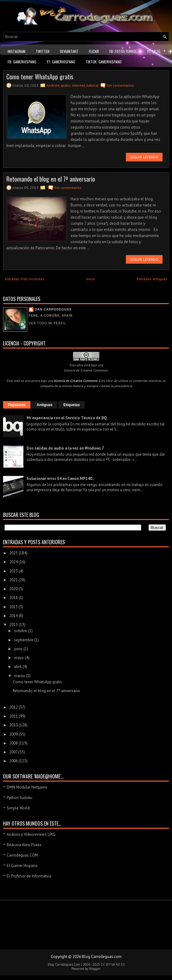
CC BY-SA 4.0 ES (113, 964)
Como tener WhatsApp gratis (40, 77)
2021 (14, 580)
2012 (14, 707)
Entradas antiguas (152, 279)
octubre (21, 631)
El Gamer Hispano (22, 866)
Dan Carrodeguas (53, 309)
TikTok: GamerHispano (104, 62)
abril (18, 667)
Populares (17, 405)
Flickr (94, 51)
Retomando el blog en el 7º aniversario (51, 179)
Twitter (43, 51)
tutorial (93, 85)
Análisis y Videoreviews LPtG (31, 834)
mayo (19, 658)
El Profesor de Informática (29, 876)
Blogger (95, 969)
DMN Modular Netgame (27, 787)
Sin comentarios (120, 85)
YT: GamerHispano (61, 62)
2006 (14, 761)
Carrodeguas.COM (22, 855)
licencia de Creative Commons (86, 370)
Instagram (16, 51)
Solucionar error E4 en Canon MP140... (61, 479)
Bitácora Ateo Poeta (24, 845)
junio (19, 649)
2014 (14, 616)
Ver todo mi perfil (48, 323)
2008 (14, 743)
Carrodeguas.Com (68, 964)
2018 (14, 598)
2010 (14, 725)
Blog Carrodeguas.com (102, 957)
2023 (14, 571)
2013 (14, 625)
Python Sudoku (20, 798)
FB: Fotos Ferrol (123, 51)
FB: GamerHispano (22, 62)
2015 (14, 607)
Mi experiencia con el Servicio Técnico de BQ (67, 418)
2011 (14, 716)
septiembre (24, 640)
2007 (14, 752)
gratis (66, 85)
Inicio (91, 279)
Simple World (18, 808)
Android (53, 85)
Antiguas (44, 405)
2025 (14, 553)
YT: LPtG (154, 51)
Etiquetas (71, 405)
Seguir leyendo (144, 157)
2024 (14, 562)
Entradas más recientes (25, 279)
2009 (14, 734)
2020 (14, 589)
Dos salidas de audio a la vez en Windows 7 (65, 448)
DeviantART (69, 51)
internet (78, 85)
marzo (20, 676)
